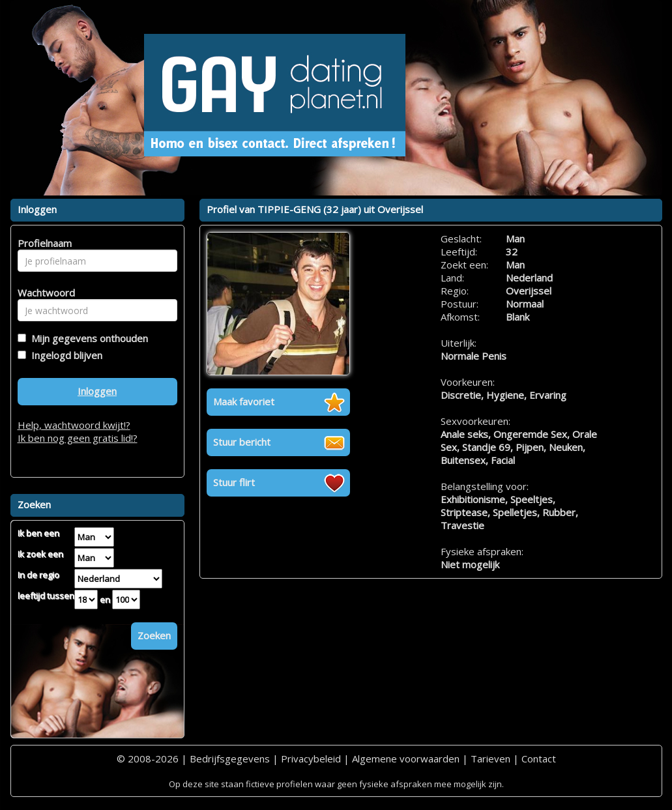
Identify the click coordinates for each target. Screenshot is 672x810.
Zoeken (154, 635)
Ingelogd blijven (64, 355)
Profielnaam (43, 243)
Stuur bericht (242, 442)
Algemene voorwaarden (406, 759)
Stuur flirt (234, 482)
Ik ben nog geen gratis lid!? (78, 438)
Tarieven (490, 759)
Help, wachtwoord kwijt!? (74, 425)
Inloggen (97, 391)
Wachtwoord (43, 293)
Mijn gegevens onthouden (87, 338)
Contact (539, 759)
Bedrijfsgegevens (230, 759)
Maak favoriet (244, 401)
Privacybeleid (311, 759)
